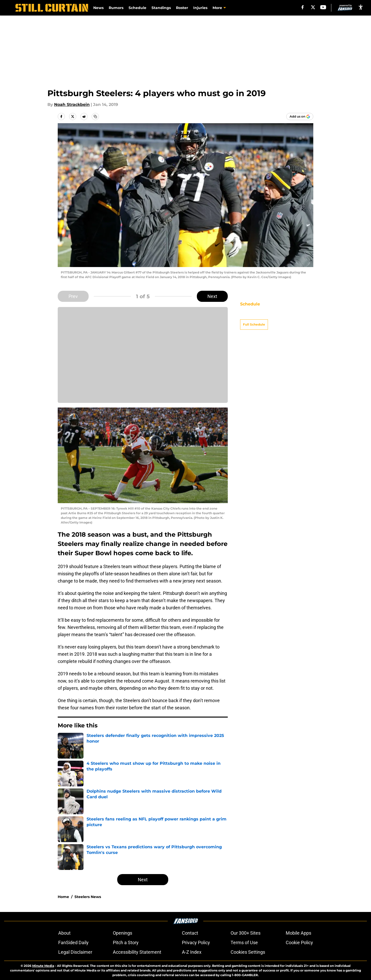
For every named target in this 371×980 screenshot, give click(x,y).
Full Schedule (254, 315)
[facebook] (303, 7)
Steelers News (88, 897)
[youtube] (323, 7)
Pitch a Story (126, 942)
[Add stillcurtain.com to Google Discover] (300, 117)
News (98, 8)
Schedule (137, 8)
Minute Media (43, 966)
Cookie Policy (299, 942)
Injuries (200, 8)
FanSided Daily (73, 942)
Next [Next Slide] (212, 296)
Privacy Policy (196, 942)
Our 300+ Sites (246, 933)
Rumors (116, 8)
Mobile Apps (298, 933)
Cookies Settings (248, 952)
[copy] (95, 117)
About (64, 933)
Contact (190, 933)
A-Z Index (192, 952)
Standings (161, 8)
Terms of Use (244, 942)
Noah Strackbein (72, 105)
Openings (123, 933)
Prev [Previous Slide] (73, 296)
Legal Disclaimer (75, 952)
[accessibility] (361, 7)
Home (63, 897)
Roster (182, 8)
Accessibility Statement (137, 952)
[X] (313, 7)
